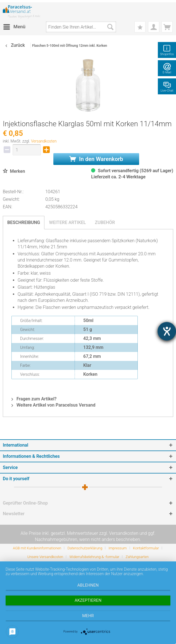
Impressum (118, 548)
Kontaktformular (146, 548)
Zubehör (105, 222)
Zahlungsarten (137, 557)
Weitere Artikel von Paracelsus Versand (53, 405)
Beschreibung (24, 222)
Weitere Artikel (67, 222)
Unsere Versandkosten (45, 557)
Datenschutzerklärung (85, 548)
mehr (88, 616)
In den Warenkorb (96, 159)
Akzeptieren (88, 600)
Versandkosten (44, 141)
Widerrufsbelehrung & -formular (94, 557)
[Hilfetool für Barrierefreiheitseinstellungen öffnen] (167, 331)
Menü (14, 26)
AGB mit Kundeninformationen (37, 548)
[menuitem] (14, 27)
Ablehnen (88, 585)
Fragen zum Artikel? (34, 399)
